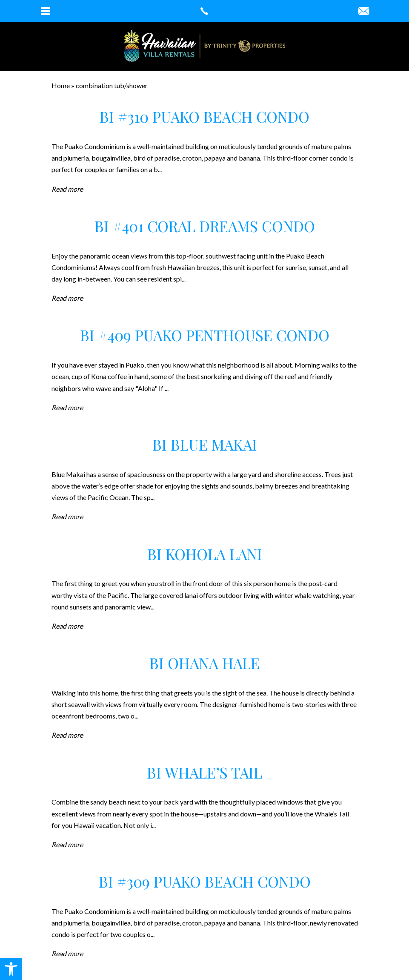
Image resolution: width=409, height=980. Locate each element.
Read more (67, 189)
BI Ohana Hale (204, 663)
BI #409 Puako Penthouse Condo (205, 335)
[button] (11, 969)
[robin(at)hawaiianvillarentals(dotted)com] (364, 11)
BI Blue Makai (205, 444)
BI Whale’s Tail (204, 772)
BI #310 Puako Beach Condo (204, 116)
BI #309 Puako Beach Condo (205, 881)
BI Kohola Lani (205, 554)
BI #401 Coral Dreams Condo (205, 226)
